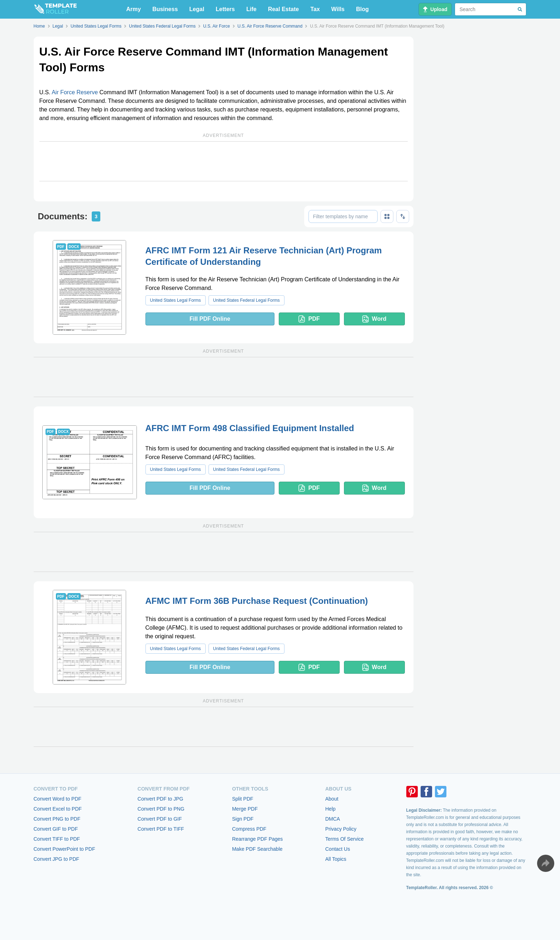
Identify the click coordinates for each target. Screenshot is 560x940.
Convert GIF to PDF (56, 829)
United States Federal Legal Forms (247, 300)
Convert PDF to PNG (161, 809)
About (332, 799)
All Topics (336, 859)
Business (165, 9)
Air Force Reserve (75, 92)
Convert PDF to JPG (161, 799)
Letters (225, 9)
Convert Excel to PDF (58, 809)
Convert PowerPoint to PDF (64, 849)
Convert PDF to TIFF (161, 829)
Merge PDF (245, 809)
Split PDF (243, 799)
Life (251, 9)
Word (374, 319)
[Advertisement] (224, 161)
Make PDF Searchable (257, 849)
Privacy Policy (341, 829)
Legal (197, 9)
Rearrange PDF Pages (258, 839)
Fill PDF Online (210, 319)
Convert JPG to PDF (57, 859)
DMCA (333, 819)
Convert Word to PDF (58, 799)
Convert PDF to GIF (160, 819)
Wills (338, 9)
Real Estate (283, 9)
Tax (315, 9)
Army (133, 9)
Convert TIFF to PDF (57, 839)
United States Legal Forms (176, 300)
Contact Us (338, 849)
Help (331, 809)
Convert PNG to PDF (57, 819)
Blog (363, 9)
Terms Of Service (344, 839)
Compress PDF (249, 829)
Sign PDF (243, 819)
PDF (309, 319)
